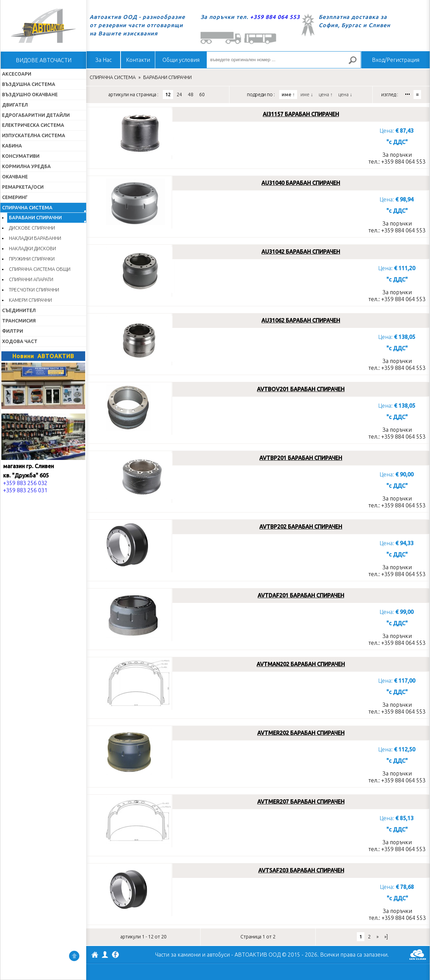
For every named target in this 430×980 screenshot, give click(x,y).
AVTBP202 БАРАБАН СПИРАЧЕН (301, 527)
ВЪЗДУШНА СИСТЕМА (29, 84)
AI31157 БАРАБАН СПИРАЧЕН (301, 114)
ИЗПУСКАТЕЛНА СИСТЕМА (34, 135)
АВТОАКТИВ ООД (95, 956)
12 (168, 95)
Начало (43, 26)
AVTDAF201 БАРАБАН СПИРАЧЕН (301, 595)
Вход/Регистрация (396, 60)
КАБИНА (12, 146)
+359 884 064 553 (275, 17)
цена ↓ (345, 95)
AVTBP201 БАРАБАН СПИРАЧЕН (301, 458)
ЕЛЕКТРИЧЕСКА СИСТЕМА (33, 125)
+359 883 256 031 (25, 490)
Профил (105, 955)
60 (202, 95)
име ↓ (307, 95)
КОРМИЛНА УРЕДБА (26, 166)
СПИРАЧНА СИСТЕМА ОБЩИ (40, 269)
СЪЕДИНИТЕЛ (19, 310)
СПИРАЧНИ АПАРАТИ (31, 279)
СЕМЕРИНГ (15, 197)
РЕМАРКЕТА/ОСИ (23, 187)
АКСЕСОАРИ (17, 74)
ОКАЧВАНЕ (15, 177)
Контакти (138, 60)
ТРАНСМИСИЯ (19, 321)
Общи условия (181, 60)
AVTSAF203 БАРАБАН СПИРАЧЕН (301, 870)
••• (408, 95)
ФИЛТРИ (13, 331)
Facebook (115, 955)
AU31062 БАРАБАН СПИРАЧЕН (301, 320)
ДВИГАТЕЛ (15, 105)
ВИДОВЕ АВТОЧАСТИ (44, 60)
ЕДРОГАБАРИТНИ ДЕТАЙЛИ (36, 115)
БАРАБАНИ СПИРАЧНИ (35, 218)
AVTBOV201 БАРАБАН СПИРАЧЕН (301, 389)
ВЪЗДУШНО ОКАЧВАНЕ (30, 95)
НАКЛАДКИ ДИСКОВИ (32, 249)
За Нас (104, 60)
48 (191, 95)
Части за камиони (178, 955)
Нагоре (74, 956)
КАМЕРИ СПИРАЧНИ (30, 300)
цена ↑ (326, 95)
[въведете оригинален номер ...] (284, 60)
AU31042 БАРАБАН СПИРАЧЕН (301, 252)
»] (386, 937)
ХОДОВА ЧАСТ (20, 341)
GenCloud (418, 955)
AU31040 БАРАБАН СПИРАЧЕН (301, 183)
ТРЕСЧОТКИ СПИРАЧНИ (34, 290)
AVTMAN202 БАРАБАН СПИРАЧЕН (301, 664)
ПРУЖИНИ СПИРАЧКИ (32, 259)
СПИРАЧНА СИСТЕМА (27, 208)
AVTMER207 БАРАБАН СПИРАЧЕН (301, 802)
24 (179, 95)
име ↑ (288, 95)
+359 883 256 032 (25, 483)
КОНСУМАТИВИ (21, 156)
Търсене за (355, 63)
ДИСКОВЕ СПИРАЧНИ (32, 228)
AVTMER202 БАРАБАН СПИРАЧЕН (301, 733)
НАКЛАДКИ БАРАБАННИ (35, 238)
